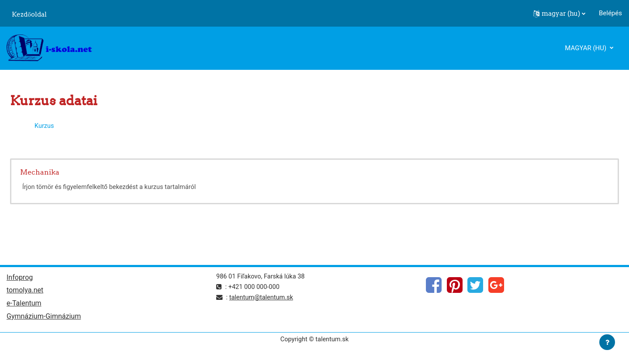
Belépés (610, 13)
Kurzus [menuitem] (45, 126)
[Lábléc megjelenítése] (607, 342)
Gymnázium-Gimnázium (44, 318)
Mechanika (40, 172)
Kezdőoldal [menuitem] (29, 14)
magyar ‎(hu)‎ (586, 48)
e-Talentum (24, 305)
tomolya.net (25, 292)
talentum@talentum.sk (263, 298)
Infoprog (20, 278)
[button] (559, 14)
